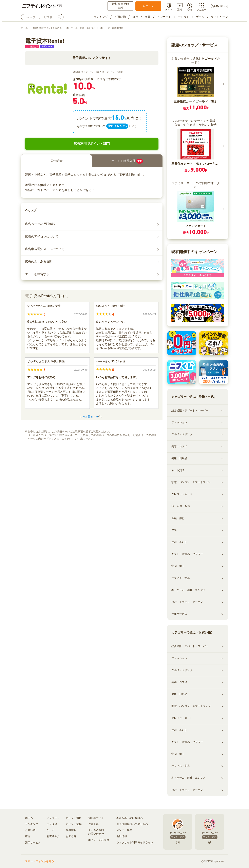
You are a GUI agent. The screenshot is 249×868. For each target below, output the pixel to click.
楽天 (148, 17)
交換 (190, 9)
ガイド (169, 9)
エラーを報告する (37, 274)
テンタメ (184, 17)
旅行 (135, 17)
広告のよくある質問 (39, 262)
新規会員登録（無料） (120, 6)
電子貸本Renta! (115, 28)
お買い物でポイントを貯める (47, 28)
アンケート (164, 17)
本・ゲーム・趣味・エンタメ (81, 28)
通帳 (180, 9)
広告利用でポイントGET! (92, 144)
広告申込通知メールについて (45, 249)
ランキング (101, 17)
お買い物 (120, 17)
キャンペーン (219, 17)
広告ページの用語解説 (40, 224)
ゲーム (200, 17)
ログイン (148, 6)
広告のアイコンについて (42, 237)
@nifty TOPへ (219, 6)
